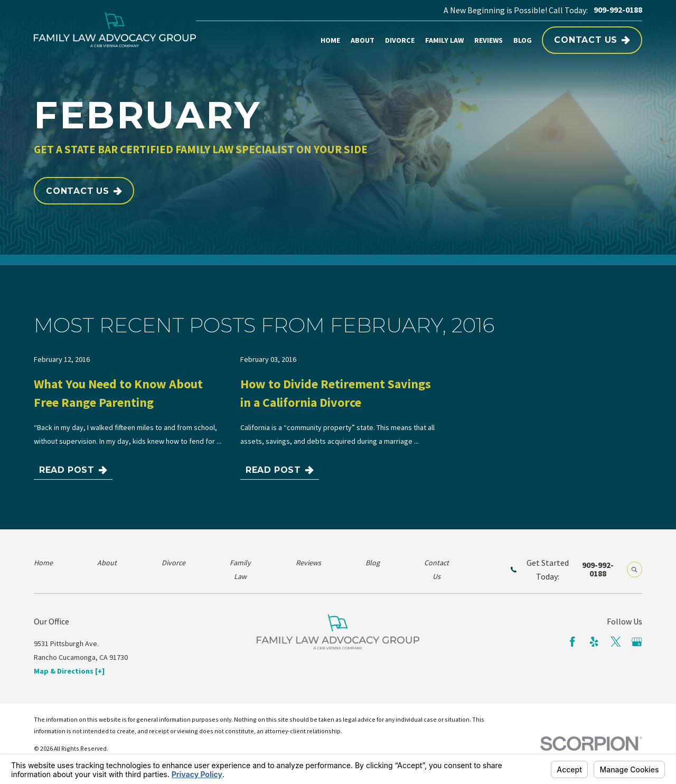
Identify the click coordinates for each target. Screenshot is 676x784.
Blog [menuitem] (523, 40)
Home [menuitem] (330, 40)
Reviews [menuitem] (489, 40)
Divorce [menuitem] (400, 40)
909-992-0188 (618, 10)
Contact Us (592, 40)
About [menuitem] (363, 40)
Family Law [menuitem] (444, 40)
